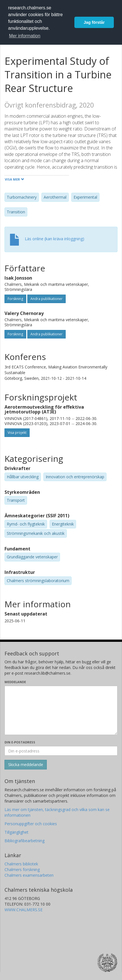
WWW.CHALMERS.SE (24, 910)
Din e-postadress (20, 742)
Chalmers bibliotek (21, 864)
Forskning (15, 299)
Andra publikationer (46, 299)
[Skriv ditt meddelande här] (61, 710)
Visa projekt (17, 433)
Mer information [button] (25, 36)
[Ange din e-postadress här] (61, 751)
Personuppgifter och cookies (31, 824)
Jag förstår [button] (94, 22)
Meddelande (15, 682)
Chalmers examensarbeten (29, 875)
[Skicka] (26, 765)
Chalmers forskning (22, 869)
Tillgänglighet (16, 832)
